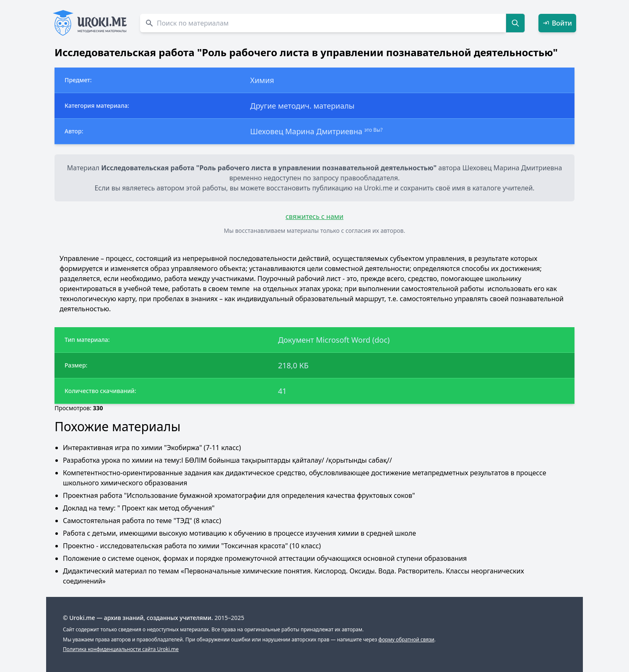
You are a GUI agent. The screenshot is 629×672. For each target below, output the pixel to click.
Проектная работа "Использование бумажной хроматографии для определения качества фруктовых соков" (239, 495)
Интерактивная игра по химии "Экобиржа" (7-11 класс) (152, 448)
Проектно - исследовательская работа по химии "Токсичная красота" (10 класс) (192, 546)
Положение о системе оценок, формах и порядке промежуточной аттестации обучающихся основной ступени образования (265, 558)
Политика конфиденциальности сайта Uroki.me (121, 649)
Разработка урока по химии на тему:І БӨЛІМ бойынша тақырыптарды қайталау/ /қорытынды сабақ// (227, 460)
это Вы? (374, 130)
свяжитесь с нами (314, 216)
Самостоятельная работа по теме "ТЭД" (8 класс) (142, 521)
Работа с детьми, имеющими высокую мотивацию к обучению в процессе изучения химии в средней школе (239, 533)
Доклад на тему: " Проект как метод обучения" (139, 508)
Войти (557, 23)
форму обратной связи (406, 639)
